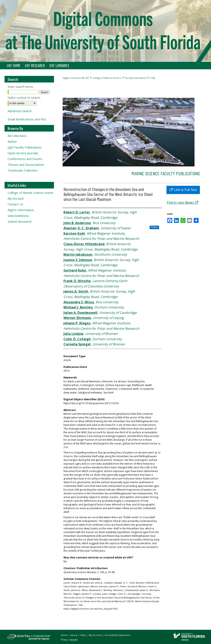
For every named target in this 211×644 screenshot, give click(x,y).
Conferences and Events (25, 159)
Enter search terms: (21, 87)
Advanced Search (20, 111)
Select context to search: (24, 98)
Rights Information (21, 210)
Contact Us (15, 204)
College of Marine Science (107, 78)
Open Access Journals (23, 153)
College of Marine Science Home (30, 193)
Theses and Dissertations (26, 165)
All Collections (17, 136)
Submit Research (20, 221)
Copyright (73, 640)
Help (83, 635)
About (74, 635)
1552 (153, 78)
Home (64, 635)
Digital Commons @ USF (76, 78)
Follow (154, 227)
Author (12, 141)
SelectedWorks (18, 216)
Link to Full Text (183, 190)
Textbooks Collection (23, 170)
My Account (16, 198)
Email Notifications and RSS (27, 119)
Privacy (64, 640)
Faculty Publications (136, 78)
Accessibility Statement (117, 635)
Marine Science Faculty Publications (166, 173)
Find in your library (183, 203)
